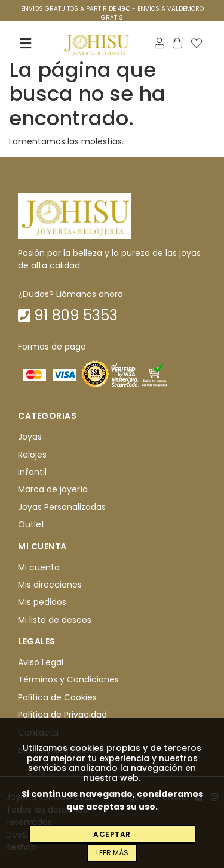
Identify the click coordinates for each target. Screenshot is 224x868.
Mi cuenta (39, 567)
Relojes (32, 455)
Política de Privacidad (62, 715)
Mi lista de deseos (55, 620)
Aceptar (112, 834)
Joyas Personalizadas (62, 507)
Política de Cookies (57, 697)
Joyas (30, 437)
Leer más (112, 853)
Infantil (32, 472)
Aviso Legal (41, 662)
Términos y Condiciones (68, 680)
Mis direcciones (50, 585)
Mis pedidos (42, 602)
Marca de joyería (53, 490)
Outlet (31, 524)
